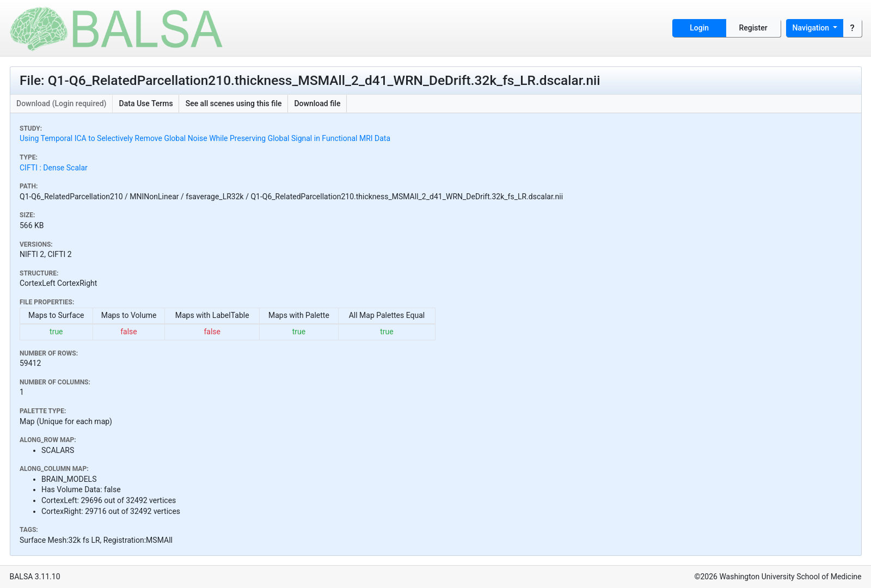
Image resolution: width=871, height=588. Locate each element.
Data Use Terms (146, 103)
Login (699, 28)
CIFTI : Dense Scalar (54, 168)
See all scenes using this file (234, 103)
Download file (317, 103)
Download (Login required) (62, 103)
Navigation (812, 28)
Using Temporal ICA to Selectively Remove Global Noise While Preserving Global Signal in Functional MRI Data (205, 138)
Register (753, 28)
